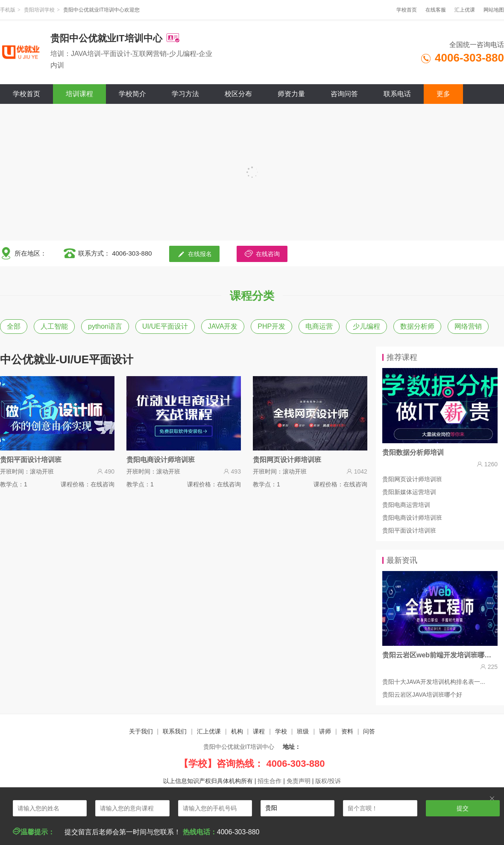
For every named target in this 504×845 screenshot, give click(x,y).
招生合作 (270, 781)
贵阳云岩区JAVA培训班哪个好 (422, 695)
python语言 (105, 326)
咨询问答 (344, 94)
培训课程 (79, 94)
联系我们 (175, 731)
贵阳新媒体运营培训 (409, 492)
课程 (259, 731)
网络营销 (468, 326)
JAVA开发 (223, 326)
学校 (281, 731)
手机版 (8, 10)
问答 (369, 731)
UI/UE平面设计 (165, 326)
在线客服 (436, 10)
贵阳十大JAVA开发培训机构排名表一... (434, 682)
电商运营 (319, 326)
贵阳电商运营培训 (406, 505)
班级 (303, 731)
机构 (237, 731)
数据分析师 (417, 326)
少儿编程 (366, 326)
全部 (14, 326)
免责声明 (299, 781)
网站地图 (494, 10)
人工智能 (54, 326)
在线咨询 (262, 254)
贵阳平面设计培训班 (409, 530)
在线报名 (195, 254)
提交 (463, 808)
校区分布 (238, 94)
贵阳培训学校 (39, 10)
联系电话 (397, 94)
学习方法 (185, 94)
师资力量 (291, 94)
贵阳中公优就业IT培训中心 (239, 747)
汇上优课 (465, 10)
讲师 (325, 731)
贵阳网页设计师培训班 (412, 479)
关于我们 (141, 731)
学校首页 (407, 10)
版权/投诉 (328, 781)
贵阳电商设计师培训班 (412, 518)
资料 (347, 731)
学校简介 (132, 94)
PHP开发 (271, 326)
